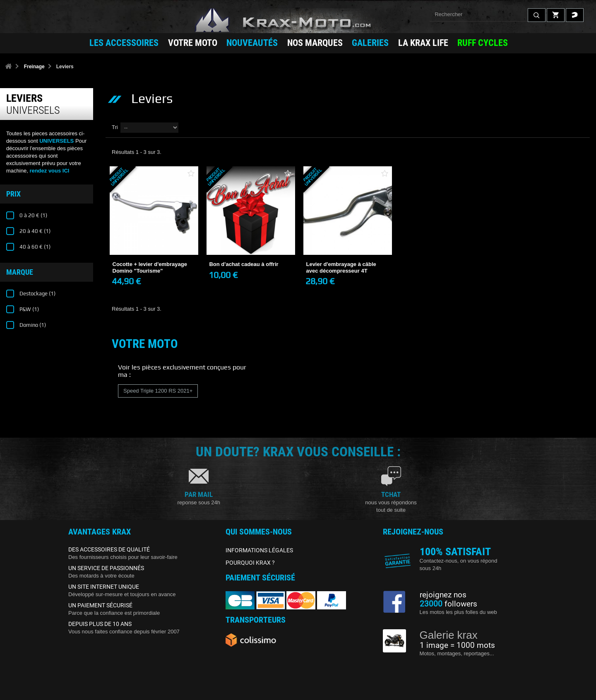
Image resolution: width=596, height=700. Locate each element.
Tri (115, 127)
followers (448, 604)
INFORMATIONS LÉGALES (259, 550)
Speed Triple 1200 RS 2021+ (158, 391)
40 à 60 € (34, 247)
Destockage (37, 294)
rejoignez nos (443, 595)
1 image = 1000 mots (457, 645)
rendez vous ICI (49, 171)
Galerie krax (449, 635)
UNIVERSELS (56, 141)
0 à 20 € (33, 215)
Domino (32, 325)
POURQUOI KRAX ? (250, 563)
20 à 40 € (34, 231)
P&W (29, 309)
